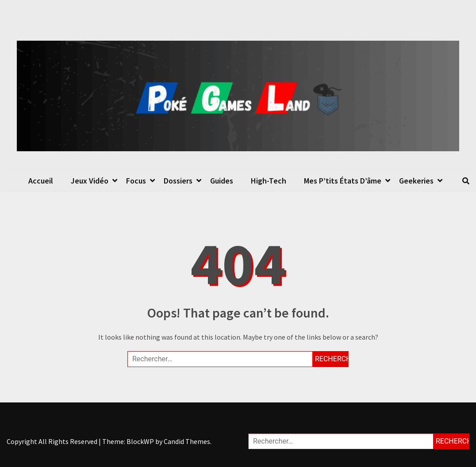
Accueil (41, 181)
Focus (136, 181)
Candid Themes (187, 441)
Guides (222, 181)
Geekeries (416, 181)
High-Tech (269, 181)
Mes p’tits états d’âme (343, 181)
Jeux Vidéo (90, 181)
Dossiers (178, 181)
